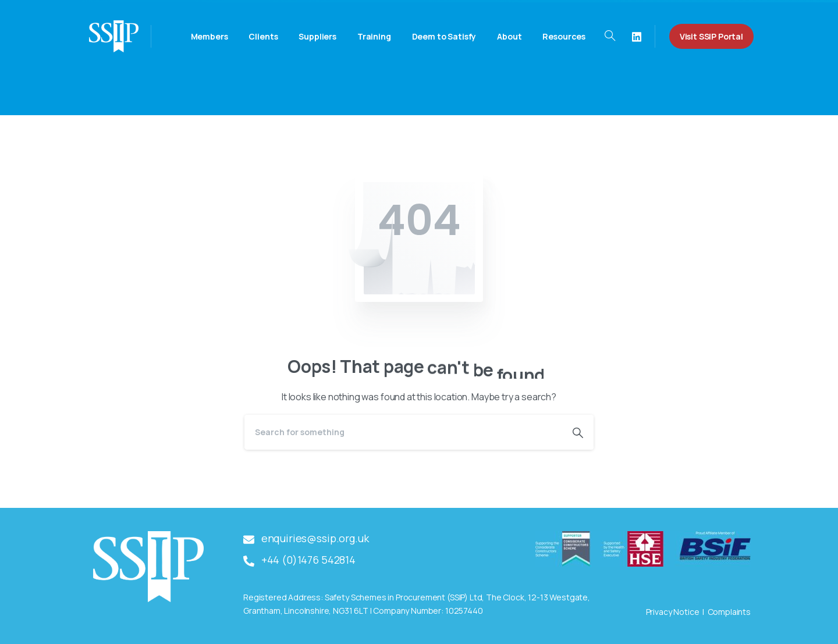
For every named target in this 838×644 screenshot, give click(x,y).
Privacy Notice (673, 612)
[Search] (403, 432)
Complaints (729, 612)
